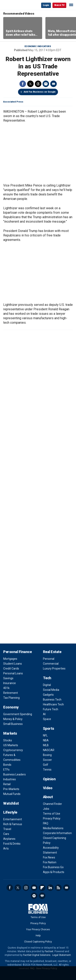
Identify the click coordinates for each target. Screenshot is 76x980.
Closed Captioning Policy (38, 942)
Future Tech (51, 709)
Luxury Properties (54, 668)
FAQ (46, 823)
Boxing (47, 755)
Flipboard (42, 888)
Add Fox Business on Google (40, 92)
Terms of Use (52, 814)
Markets (10, 733)
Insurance (10, 683)
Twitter (30, 84)
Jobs (46, 809)
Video (48, 788)
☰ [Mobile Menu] (71, 5)
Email (54, 84)
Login (46, 5)
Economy (11, 707)
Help (38, 936)
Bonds (7, 765)
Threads (38, 84)
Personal (49, 659)
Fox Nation (50, 862)
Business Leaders (14, 774)
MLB (46, 745)
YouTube (34, 888)
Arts (6, 848)
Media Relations (53, 828)
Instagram (26, 888)
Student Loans (13, 664)
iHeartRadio (42, 896)
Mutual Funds (12, 794)
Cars (6, 834)
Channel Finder (52, 804)
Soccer (47, 760)
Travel (7, 829)
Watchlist (11, 803)
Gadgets (48, 695)
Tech (47, 678)
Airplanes (9, 839)
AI (44, 714)
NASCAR (49, 750)
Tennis (47, 770)
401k (6, 688)
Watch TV (59, 5)
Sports (49, 728)
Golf (46, 765)
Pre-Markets (11, 789)
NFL (45, 735)
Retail (7, 784)
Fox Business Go (53, 867)
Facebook (23, 84)
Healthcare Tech (53, 704)
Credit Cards (11, 668)
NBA (46, 740)
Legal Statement (62, 955)
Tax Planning (11, 698)
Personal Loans (13, 673)
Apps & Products (54, 872)
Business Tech (52, 700)
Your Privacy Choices (38, 929)
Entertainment (13, 819)
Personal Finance (17, 652)
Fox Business (16, 5)
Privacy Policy (52, 818)
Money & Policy (13, 719)
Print (46, 84)
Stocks (8, 740)
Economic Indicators (38, 46)
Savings (8, 678)
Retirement (11, 693)
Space (47, 719)
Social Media (51, 690)
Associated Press (13, 102)
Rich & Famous (13, 824)
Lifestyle (10, 812)
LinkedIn (50, 888)
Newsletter (66, 888)
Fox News (49, 857)
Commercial (51, 664)
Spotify (34, 896)
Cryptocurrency (13, 750)
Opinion (49, 779)
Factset (49, 951)
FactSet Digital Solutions (37, 955)
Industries (10, 779)
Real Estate (52, 652)
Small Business (13, 724)
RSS (58, 888)
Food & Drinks (12, 844)
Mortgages (10, 659)
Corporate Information (57, 833)
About (48, 797)
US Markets (11, 745)
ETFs (6, 770)
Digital (47, 685)
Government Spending (18, 714)
